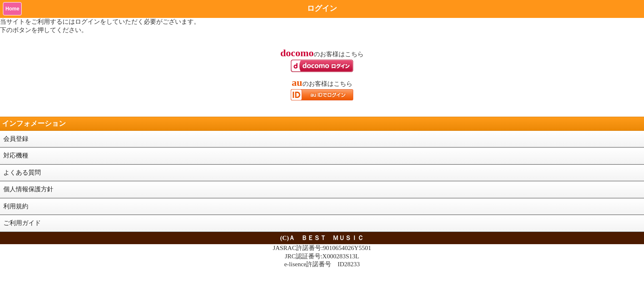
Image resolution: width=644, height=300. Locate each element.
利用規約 (16, 206)
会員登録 (16, 139)
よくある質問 (22, 172)
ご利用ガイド (22, 223)
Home (12, 9)
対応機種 (16, 155)
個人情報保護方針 (28, 189)
